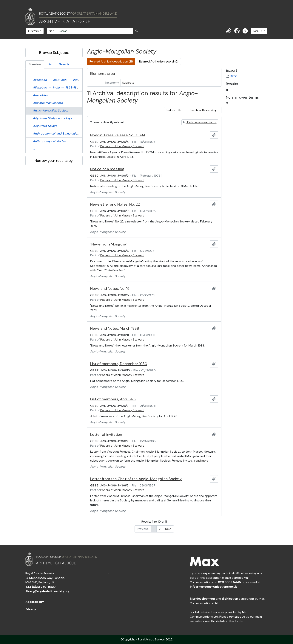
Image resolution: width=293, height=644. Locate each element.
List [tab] (50, 64)
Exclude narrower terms (200, 122)
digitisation (230, 599)
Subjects (128, 83)
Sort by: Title (174, 110)
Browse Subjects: (54, 53)
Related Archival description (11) (111, 61)
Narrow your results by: (54, 161)
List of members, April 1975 (113, 399)
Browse (34, 31)
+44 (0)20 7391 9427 (41, 587)
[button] (229, 31)
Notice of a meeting (107, 169)
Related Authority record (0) (159, 61)
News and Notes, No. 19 (110, 289)
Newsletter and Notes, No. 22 (115, 204)
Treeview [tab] (35, 64)
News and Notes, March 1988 (115, 328)
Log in (258, 31)
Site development (202, 599)
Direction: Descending (203, 110)
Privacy (31, 609)
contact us (237, 617)
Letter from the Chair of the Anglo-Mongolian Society (136, 479)
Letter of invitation (106, 434)
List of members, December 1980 (119, 364)
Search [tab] (64, 64)
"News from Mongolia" (109, 244)
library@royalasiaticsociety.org (47, 591)
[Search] (95, 31)
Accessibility (35, 602)
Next (168, 529)
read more (201, 461)
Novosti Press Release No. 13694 (118, 135)
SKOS (232, 76)
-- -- (57, 80)
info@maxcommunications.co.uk (213, 587)
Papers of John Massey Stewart (122, 146)
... (34, 72)
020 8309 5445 (229, 582)
